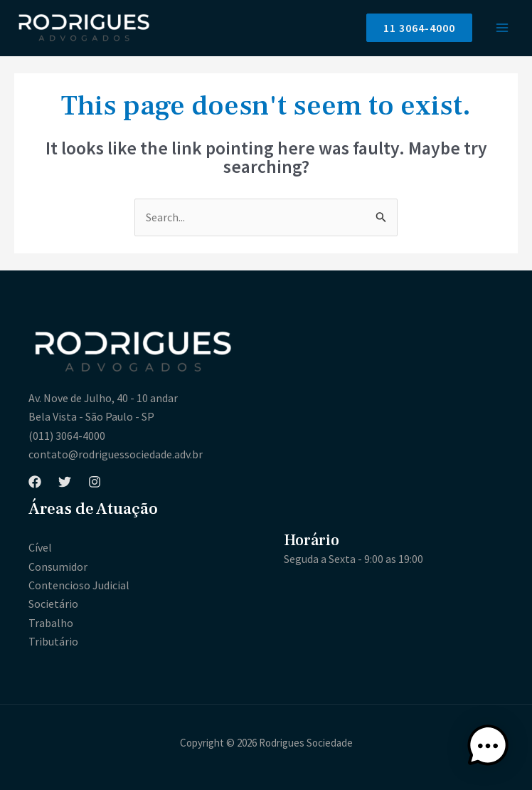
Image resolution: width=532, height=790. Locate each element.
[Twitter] (65, 482)
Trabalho (51, 623)
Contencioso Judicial (79, 585)
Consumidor (58, 567)
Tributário (53, 641)
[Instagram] (95, 482)
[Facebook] (35, 482)
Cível (40, 547)
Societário (53, 604)
